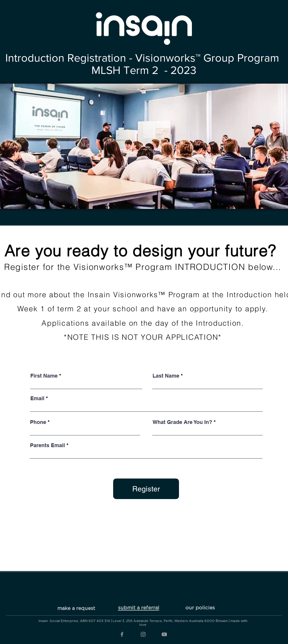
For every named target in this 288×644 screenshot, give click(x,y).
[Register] (146, 489)
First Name (44, 376)
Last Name (166, 376)
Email (37, 398)
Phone (38, 422)
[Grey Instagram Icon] (143, 634)
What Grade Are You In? (182, 422)
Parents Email (47, 445)
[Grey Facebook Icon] (122, 634)
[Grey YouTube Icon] (164, 634)
